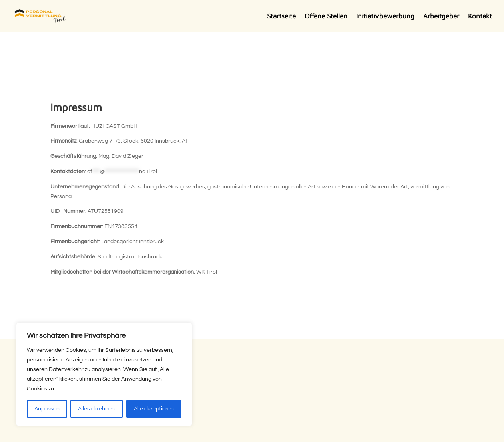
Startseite (281, 17)
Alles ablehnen (96, 409)
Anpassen (47, 409)
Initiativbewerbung (385, 17)
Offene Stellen (326, 17)
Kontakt (480, 17)
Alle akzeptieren (154, 409)
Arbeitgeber (441, 17)
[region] (104, 374)
